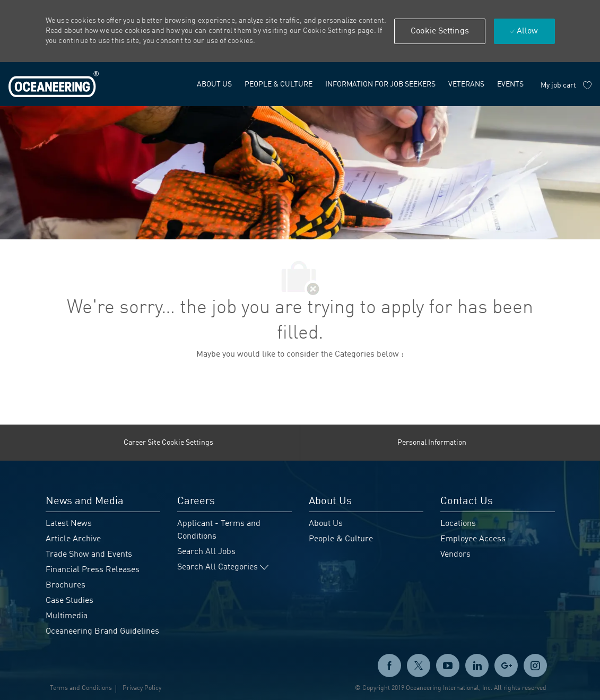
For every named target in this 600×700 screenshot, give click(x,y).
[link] (54, 84)
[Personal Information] (432, 443)
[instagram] (535, 666)
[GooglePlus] (506, 666)
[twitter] (419, 666)
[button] (440, 31)
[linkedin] (477, 666)
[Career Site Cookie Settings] (168, 443)
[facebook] (389, 666)
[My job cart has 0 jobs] (566, 85)
